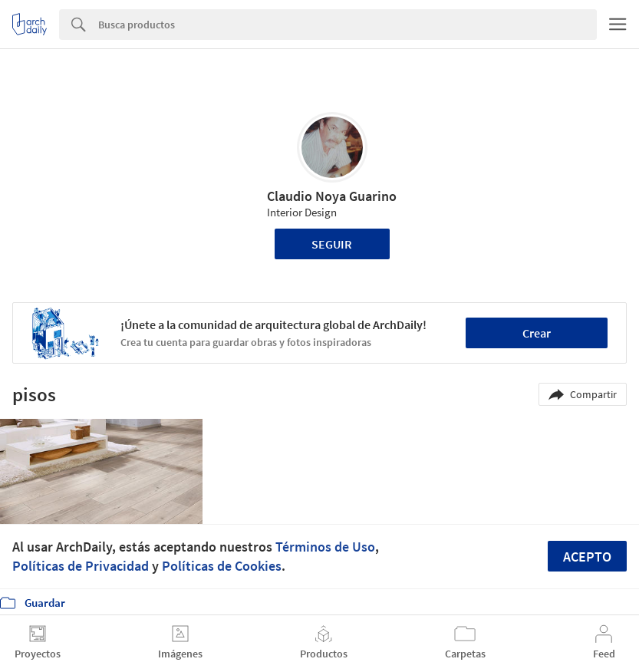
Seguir (332, 244)
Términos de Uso (325, 547)
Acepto (587, 557)
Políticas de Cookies (222, 566)
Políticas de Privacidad (81, 566)
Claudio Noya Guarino (332, 196)
